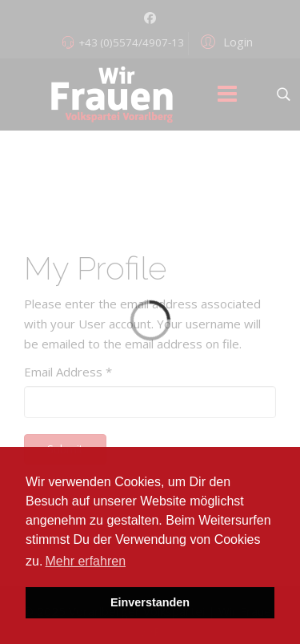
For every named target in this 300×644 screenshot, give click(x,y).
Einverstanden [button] (150, 602)
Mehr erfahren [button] (86, 561)
